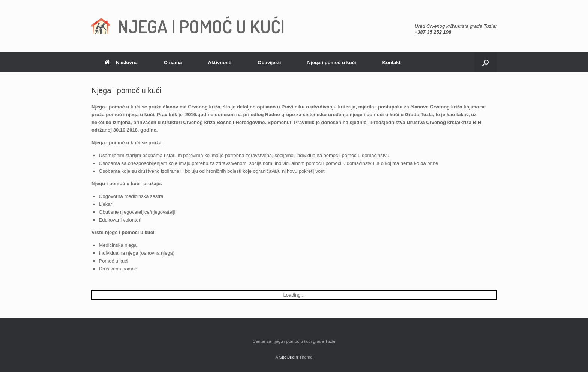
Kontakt (391, 62)
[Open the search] (485, 62)
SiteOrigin (289, 357)
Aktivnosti (220, 62)
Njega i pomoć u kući (331, 62)
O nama (173, 62)
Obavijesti (269, 62)
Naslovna (121, 62)
